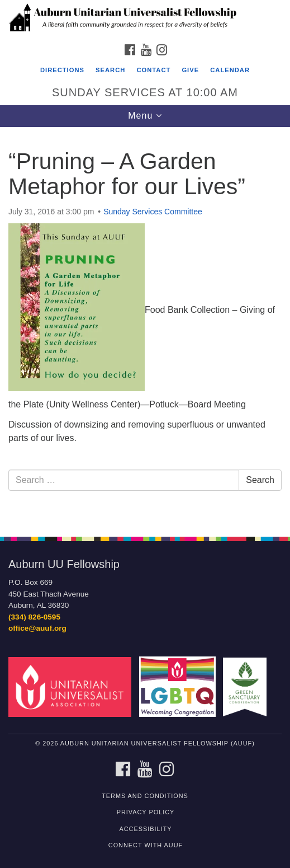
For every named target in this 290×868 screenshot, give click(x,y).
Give (190, 70)
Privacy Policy (146, 812)
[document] (145, 326)
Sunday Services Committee (153, 212)
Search (110, 70)
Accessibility (146, 829)
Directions (62, 70)
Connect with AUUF (146, 845)
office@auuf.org (37, 628)
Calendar (230, 70)
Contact (153, 70)
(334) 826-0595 (34, 617)
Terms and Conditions (145, 796)
